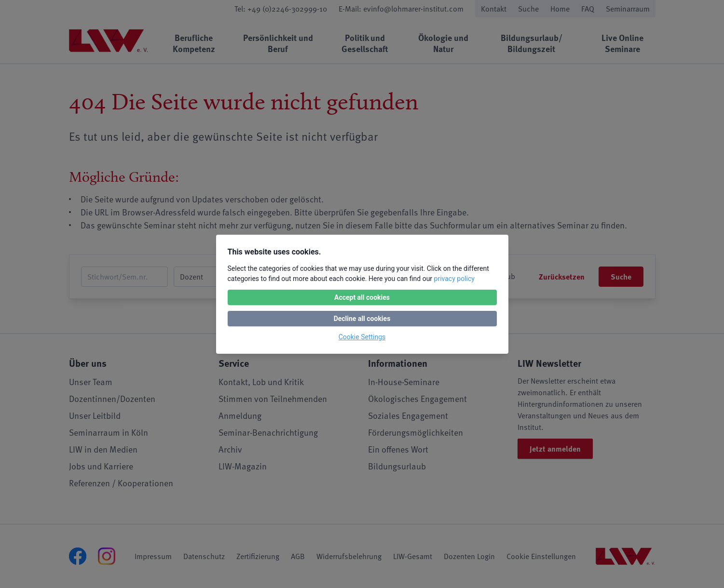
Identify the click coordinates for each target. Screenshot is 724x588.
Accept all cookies (362, 297)
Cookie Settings (362, 337)
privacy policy (454, 279)
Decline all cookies (362, 319)
